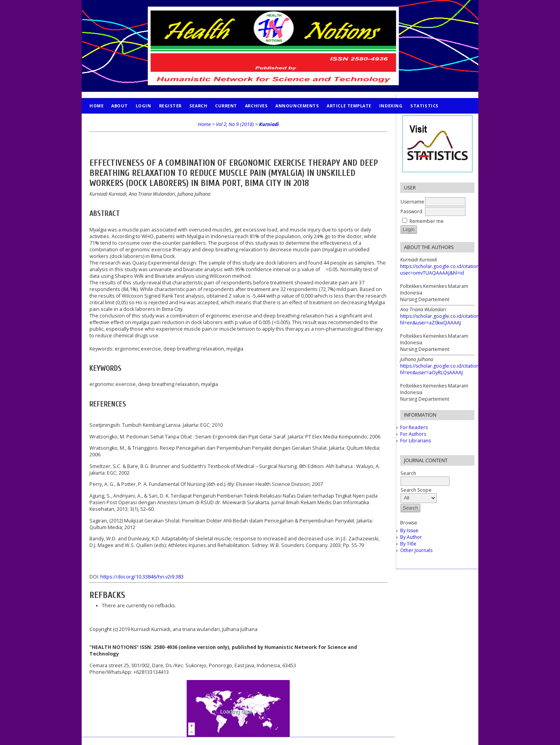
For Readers (414, 427)
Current (226, 106)
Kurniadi (269, 124)
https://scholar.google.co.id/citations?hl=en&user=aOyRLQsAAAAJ (442, 369)
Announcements (297, 106)
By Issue (409, 530)
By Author (411, 537)
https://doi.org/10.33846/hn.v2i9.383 (142, 577)
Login (143, 106)
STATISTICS (424, 106)
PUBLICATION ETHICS (115, 121)
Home (96, 106)
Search (198, 106)
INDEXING (391, 106)
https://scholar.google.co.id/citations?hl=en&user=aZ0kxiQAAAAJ (442, 319)
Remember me (427, 221)
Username (412, 202)
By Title (408, 544)
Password (411, 211)
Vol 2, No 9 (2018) (235, 124)
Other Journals (416, 550)
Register (170, 106)
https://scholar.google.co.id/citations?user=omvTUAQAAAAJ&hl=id (442, 270)
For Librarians (416, 441)
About (120, 106)
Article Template (349, 106)
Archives (256, 106)
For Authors (413, 434)
